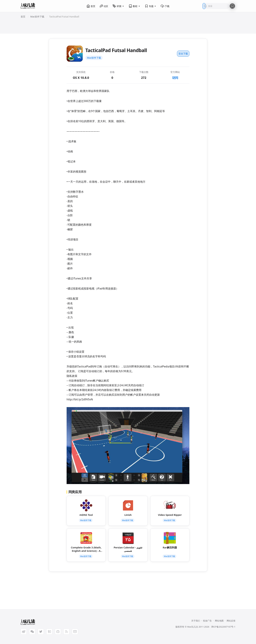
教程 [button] (135, 6)
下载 (165, 6)
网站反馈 (231, 621)
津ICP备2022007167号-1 (223, 627)
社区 (104, 6)
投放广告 (207, 621)
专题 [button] (151, 6)
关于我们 (196, 621)
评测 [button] (118, 6)
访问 (175, 78)
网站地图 (219, 621)
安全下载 (183, 54)
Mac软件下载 (94, 58)
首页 (91, 6)
